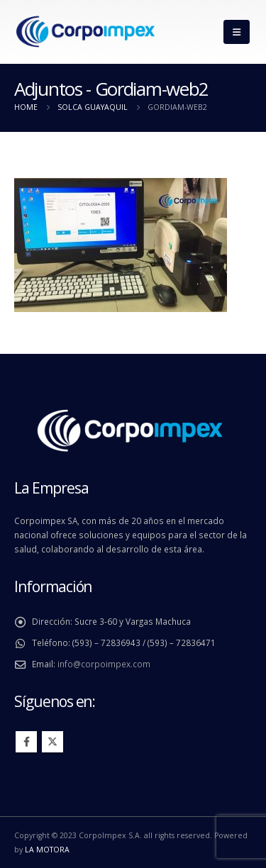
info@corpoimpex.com (104, 664)
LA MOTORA (47, 850)
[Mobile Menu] (237, 32)
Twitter (52, 742)
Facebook (26, 742)
